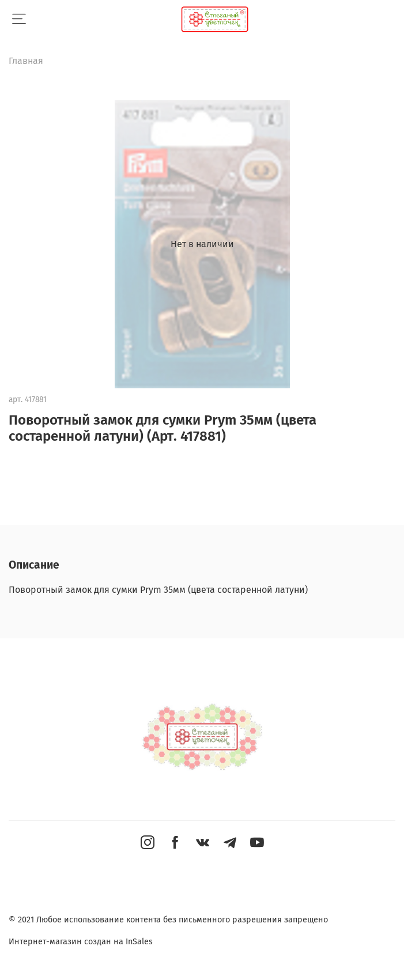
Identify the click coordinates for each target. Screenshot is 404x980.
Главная (26, 61)
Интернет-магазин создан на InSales (81, 942)
